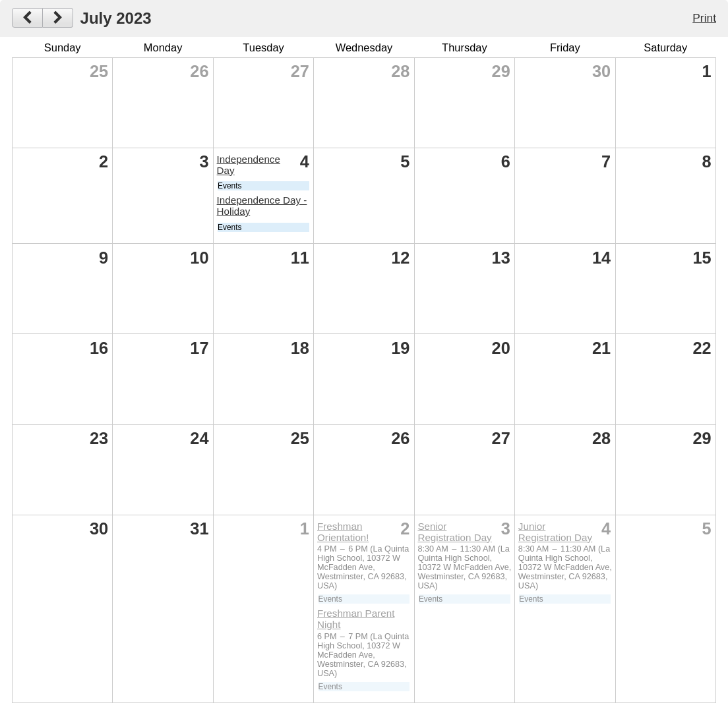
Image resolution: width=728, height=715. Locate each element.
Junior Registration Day (555, 532)
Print (704, 18)
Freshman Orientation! (343, 532)
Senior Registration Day (454, 532)
